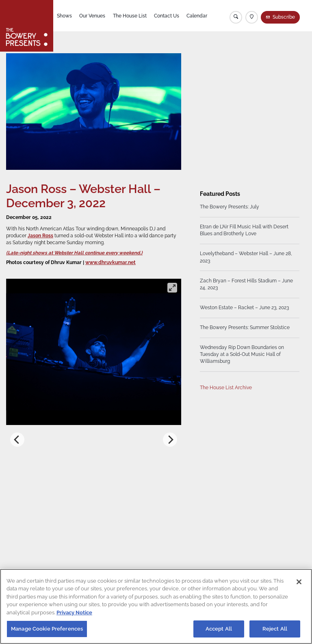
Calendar (197, 16)
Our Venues (92, 16)
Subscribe (284, 17)
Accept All (219, 629)
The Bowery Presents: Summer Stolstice (245, 327)
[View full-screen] (172, 288)
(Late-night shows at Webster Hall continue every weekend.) (74, 253)
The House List (130, 16)
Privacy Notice (74, 613)
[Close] (299, 582)
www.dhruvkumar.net (110, 262)
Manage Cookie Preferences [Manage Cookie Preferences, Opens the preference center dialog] (47, 629)
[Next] (170, 440)
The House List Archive (226, 388)
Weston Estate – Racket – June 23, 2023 (244, 308)
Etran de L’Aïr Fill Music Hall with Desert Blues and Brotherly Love (244, 231)
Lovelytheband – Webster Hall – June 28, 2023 (246, 257)
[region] (156, 606)
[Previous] (17, 440)
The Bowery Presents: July (230, 207)
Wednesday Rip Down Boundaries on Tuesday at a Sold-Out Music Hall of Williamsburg (242, 355)
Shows (64, 16)
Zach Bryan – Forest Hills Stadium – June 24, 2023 (246, 284)
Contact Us (167, 16)
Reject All (275, 629)
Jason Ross (40, 236)
